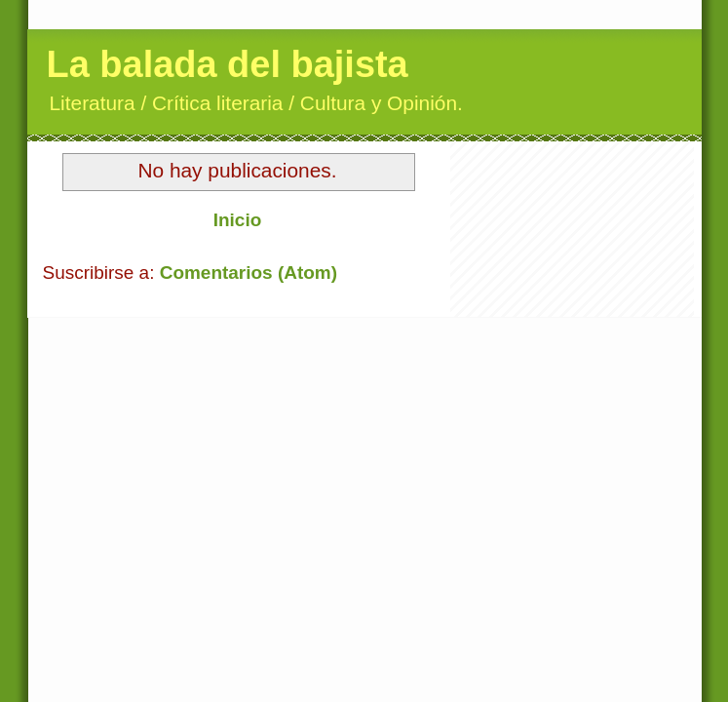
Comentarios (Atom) (249, 273)
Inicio (238, 220)
